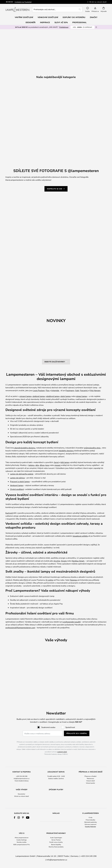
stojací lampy (82, 418)
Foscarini (84, 412)
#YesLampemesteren (22, 839)
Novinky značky (22, 844)
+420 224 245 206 (22, 774)
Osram (64, 583)
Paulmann (70, 412)
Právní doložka (90, 822)
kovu (47, 487)
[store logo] (17, 9)
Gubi (77, 412)
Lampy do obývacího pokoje (22, 496)
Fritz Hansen (95, 412)
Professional (79, 22)
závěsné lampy (39, 418)
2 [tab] (57, 108)
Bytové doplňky (56, 846)
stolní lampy (66, 418)
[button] (8, 348)
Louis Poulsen (39, 412)
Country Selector (90, 829)
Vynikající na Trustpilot (23, 2)
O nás (91, 819)
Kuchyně (9, 535)
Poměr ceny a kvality (56, 844)
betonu (31, 487)
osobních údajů (62, 749)
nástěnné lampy (53, 418)
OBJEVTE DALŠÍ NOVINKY (55, 384)
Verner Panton (56, 842)
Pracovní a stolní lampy (20, 504)
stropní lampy (25, 418)
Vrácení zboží (91, 778)
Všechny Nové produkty (56, 849)
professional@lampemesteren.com (20, 650)
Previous (8, 93)
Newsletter (22, 791)
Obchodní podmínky (91, 824)
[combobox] (57, 9)
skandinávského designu (25, 470)
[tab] (22, 775)
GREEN (82, 27)
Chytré (13, 511)
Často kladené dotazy (22, 778)
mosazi (58, 487)
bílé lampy (65, 484)
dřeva (42, 487)
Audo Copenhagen (56, 839)
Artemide (55, 412)
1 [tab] (55, 108)
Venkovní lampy (17, 507)
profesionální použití (72, 644)
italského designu (66, 473)
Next (104, 93)
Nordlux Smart (78, 583)
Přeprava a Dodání (90, 774)
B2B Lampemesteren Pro (22, 846)
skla (37, 487)
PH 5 (26, 602)
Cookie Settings (22, 842)
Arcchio (57, 583)
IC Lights (49, 602)
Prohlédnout (64, 27)
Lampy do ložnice (17, 500)
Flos (48, 412)
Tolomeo (74, 602)
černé (56, 484)
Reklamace (90, 776)
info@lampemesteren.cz (22, 776)
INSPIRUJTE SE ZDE (55, 191)
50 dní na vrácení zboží (22, 794)
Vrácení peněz (90, 781)
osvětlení (20, 511)
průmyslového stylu (92, 470)
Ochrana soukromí (90, 826)
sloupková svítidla (80, 558)
